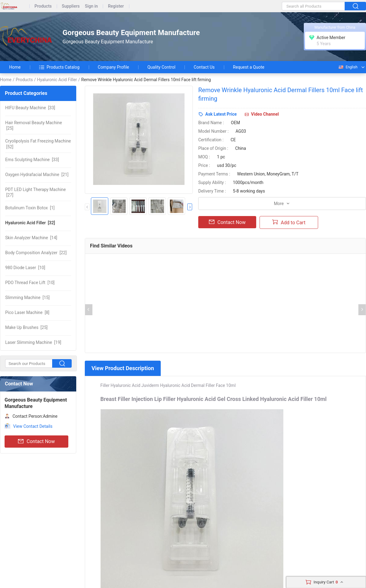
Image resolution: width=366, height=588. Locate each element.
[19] (33, 342)
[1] (30, 208)
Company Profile (114, 67)
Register (116, 6)
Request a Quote (249, 67)
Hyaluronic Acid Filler (57, 80)
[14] (31, 238)
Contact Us (204, 67)
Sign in (91, 6)
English (348, 67)
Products (43, 6)
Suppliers (71, 6)
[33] (30, 108)
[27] (36, 192)
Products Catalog (59, 67)
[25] (34, 125)
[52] (38, 144)
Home (15, 67)
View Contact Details (33, 426)
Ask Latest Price (221, 114)
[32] (30, 223)
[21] (37, 175)
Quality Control (161, 67)
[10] (25, 268)
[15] (27, 298)
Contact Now (36, 442)
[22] (36, 253)
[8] (27, 312)
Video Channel (265, 114)
